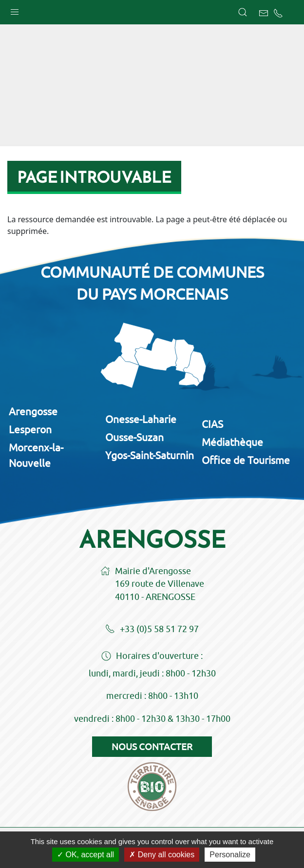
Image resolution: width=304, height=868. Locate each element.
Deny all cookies (162, 855)
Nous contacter (152, 747)
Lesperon (30, 429)
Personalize (230, 855)
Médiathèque (232, 442)
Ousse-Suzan (134, 437)
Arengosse (33, 411)
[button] (15, 10)
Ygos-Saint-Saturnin (150, 455)
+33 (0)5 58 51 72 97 (152, 630)
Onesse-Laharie (141, 419)
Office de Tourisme (246, 460)
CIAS (212, 424)
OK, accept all (85, 855)
